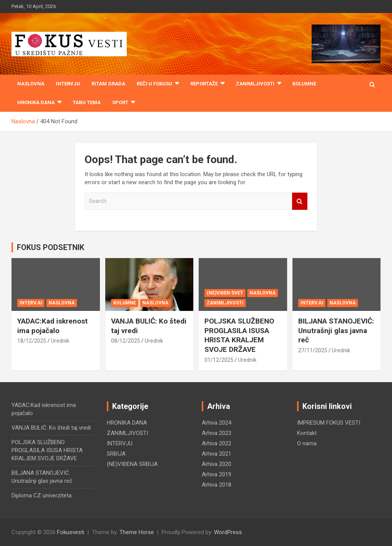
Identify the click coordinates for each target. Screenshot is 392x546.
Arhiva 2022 (216, 443)
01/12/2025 (219, 360)
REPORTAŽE (204, 84)
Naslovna (31, 84)
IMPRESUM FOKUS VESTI (329, 423)
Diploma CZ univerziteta (42, 495)
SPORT (120, 102)
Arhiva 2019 (216, 474)
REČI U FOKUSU (154, 84)
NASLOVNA (62, 303)
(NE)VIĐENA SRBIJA (132, 464)
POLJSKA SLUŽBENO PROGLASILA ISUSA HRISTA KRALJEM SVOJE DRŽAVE (239, 335)
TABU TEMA (87, 102)
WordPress (228, 532)
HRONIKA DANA (36, 102)
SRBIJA (116, 454)
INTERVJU (68, 84)
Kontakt (307, 433)
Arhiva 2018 (216, 485)
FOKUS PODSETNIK (51, 247)
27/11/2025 (313, 350)
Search (300, 201)
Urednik (60, 341)
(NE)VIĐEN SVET (225, 293)
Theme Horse (137, 532)
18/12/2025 (32, 341)
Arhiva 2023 (216, 433)
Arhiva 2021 (216, 454)
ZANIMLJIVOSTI (255, 84)
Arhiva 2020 (216, 464)
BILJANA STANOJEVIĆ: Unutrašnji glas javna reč (336, 330)
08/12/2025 (126, 341)
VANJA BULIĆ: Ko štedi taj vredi (51, 428)
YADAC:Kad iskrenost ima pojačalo (52, 326)
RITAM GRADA (108, 84)
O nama (307, 443)
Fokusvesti (71, 532)
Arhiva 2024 (216, 423)
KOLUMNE (304, 84)
